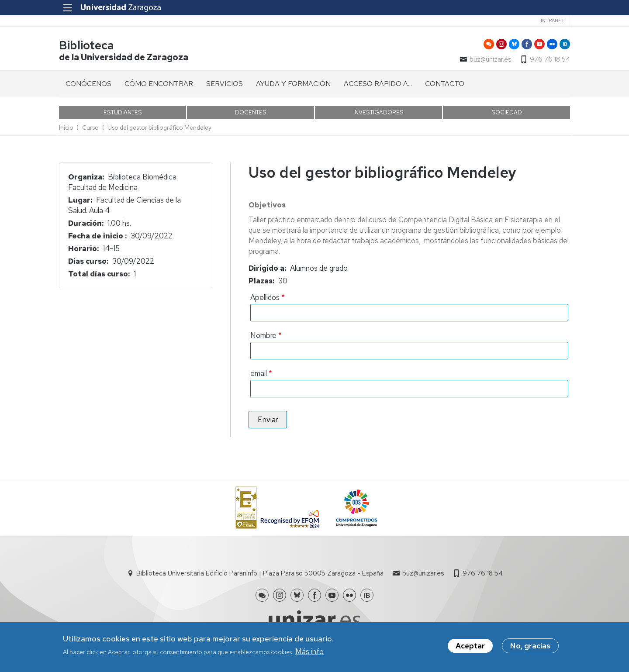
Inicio (66, 128)
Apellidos (265, 297)
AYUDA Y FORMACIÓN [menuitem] (293, 84)
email (259, 373)
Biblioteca (86, 45)
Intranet (553, 21)
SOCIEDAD (507, 112)
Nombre (263, 335)
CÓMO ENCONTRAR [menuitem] (159, 84)
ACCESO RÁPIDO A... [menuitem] (378, 84)
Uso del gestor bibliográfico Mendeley (159, 128)
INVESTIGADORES (378, 112)
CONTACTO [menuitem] (445, 84)
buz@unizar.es (490, 59)
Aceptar (470, 648)
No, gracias (530, 648)
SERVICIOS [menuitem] (225, 84)
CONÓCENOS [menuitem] (88, 84)
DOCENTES (251, 112)
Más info (309, 653)
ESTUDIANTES (123, 112)
